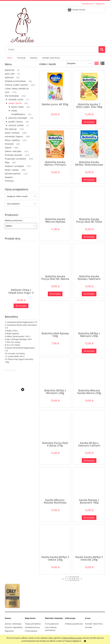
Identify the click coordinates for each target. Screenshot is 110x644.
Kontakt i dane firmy (94, 624)
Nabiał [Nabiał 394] (8, 148)
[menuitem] (10, 58)
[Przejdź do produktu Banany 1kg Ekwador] (21, 402)
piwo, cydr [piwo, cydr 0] (10, 74)
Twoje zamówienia (33, 624)
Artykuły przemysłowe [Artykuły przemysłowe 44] (15, 81)
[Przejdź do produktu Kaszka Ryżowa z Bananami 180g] (89, 483)
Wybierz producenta (14, 220)
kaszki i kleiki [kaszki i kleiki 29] (17, 107)
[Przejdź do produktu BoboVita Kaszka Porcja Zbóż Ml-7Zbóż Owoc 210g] (89, 202)
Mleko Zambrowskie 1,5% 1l (18, 336)
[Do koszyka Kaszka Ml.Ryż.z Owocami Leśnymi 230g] (89, 460)
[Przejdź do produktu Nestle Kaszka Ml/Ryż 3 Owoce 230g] (55, 540)
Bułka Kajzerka (13, 333)
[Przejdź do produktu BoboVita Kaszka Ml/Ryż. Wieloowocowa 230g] (89, 144)
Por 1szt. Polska (13, 345)
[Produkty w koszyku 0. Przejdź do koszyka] (77, 10)
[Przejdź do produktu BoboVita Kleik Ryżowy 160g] (55, 316)
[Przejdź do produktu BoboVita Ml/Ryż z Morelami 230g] (55, 373)
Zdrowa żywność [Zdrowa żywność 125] (13, 174)
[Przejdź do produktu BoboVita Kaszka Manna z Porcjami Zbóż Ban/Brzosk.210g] (55, 144)
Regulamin (9, 631)
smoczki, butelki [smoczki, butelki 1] (16, 125)
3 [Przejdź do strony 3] (77, 579)
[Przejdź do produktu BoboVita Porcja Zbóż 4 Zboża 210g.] (55, 425)
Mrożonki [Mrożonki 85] (9, 144)
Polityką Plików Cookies (72, 638)
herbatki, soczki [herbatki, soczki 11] (16, 99)
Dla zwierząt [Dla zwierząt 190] (11, 129)
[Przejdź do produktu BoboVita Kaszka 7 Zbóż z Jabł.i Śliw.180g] (89, 87)
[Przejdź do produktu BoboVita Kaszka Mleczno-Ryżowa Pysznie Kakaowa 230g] (55, 202)
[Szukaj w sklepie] (52, 49)
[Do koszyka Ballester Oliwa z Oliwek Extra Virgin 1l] (21, 306)
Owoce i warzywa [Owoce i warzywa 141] (13, 151)
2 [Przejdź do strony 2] (72, 579)
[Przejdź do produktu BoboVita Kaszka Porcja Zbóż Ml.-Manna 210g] (55, 259)
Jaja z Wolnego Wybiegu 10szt (19, 339)
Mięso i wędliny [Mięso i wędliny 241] (12, 140)
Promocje (9, 181)
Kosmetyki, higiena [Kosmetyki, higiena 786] (14, 136)
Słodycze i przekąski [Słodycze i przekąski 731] (14, 166)
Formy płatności (52, 624)
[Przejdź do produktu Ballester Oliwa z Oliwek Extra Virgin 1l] (21, 271)
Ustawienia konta (32, 627)
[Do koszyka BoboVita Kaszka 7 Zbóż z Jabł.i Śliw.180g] (89, 122)
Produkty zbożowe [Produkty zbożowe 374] (14, 155)
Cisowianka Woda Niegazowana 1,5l (22, 322)
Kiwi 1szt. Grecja (13, 342)
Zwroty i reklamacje (13, 624)
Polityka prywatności (74, 624)
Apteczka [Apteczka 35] (9, 77)
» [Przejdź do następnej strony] (81, 579)
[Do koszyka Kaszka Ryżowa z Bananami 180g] (89, 518)
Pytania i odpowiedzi (14, 627)
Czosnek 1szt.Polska (16, 353)
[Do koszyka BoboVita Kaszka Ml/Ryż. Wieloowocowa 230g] (89, 180)
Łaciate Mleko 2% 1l (16, 356)
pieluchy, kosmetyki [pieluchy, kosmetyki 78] (18, 118)
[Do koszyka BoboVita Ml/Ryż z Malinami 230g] (89, 351)
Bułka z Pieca (12, 331)
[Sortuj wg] (79, 63)
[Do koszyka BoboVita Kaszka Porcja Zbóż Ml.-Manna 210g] (55, 294)
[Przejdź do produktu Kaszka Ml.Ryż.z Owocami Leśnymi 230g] (89, 425)
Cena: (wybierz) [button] (13, 204)
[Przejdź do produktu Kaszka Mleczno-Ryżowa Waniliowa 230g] (55, 483)
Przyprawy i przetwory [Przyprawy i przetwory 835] (15, 159)
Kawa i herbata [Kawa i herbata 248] (12, 133)
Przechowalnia (31, 631)
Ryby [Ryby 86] (7, 162)
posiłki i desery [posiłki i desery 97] (16, 122)
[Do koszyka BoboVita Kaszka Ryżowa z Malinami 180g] (89, 294)
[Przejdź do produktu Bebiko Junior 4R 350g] (55, 87)
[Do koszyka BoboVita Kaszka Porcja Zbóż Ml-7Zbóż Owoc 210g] (89, 237)
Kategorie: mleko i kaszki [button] (17, 196)
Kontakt (89, 627)
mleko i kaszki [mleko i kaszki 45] (15, 103)
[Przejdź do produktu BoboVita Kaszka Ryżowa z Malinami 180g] (89, 259)
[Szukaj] (102, 49)
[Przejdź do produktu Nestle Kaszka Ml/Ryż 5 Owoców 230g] (89, 540)
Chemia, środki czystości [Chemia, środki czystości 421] (16, 85)
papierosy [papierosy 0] (10, 70)
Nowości (9, 177)
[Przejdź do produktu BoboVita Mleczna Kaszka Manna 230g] (89, 373)
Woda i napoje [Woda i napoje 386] (12, 170)
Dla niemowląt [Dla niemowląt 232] (12, 96)
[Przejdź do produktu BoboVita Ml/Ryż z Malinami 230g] (89, 316)
